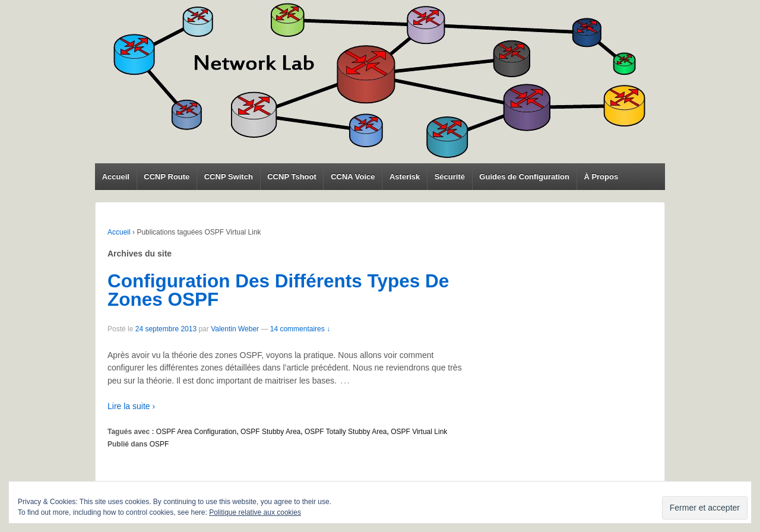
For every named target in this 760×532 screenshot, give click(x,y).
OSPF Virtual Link (419, 432)
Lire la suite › (131, 406)
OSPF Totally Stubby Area (346, 432)
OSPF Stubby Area (270, 432)
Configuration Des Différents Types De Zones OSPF (278, 290)
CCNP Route (167, 177)
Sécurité (450, 177)
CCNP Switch (229, 177)
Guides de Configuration (524, 177)
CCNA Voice (353, 177)
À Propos (601, 177)
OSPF (159, 444)
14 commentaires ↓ (300, 329)
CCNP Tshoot (292, 177)
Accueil (116, 177)
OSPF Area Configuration (196, 432)
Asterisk (405, 177)
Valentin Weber (235, 329)
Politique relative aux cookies (255, 512)
